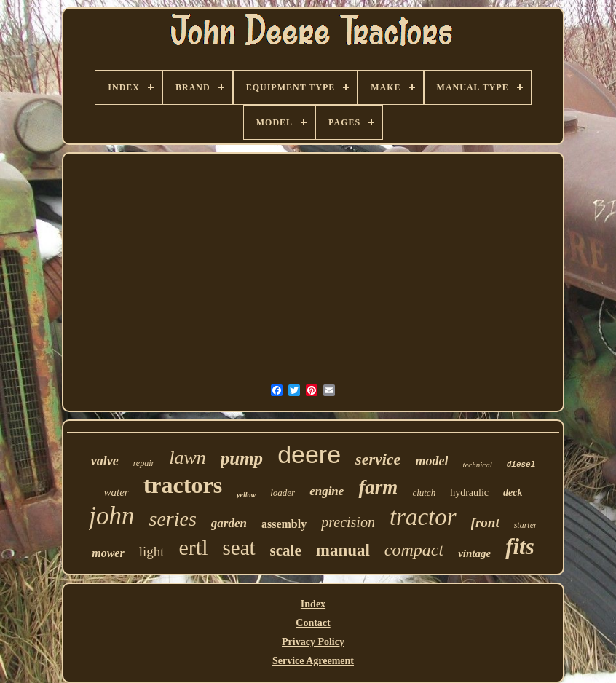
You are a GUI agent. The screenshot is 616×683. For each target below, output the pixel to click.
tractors (183, 485)
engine (327, 491)
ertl (193, 547)
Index (313, 604)
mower (108, 553)
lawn (187, 458)
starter (526, 525)
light (152, 552)
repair (144, 463)
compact (414, 550)
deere (309, 454)
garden (229, 523)
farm (378, 487)
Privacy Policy (313, 642)
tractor (423, 517)
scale (286, 550)
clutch (424, 493)
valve (105, 461)
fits (520, 546)
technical (477, 465)
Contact (313, 623)
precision (348, 522)
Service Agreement (313, 661)
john (111, 516)
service (378, 459)
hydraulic (469, 493)
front (485, 522)
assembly (284, 524)
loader (283, 493)
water (117, 492)
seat (238, 548)
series (173, 519)
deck (513, 493)
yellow (246, 495)
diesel (521, 465)
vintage (474, 553)
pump (242, 458)
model (431, 461)
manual (343, 550)
